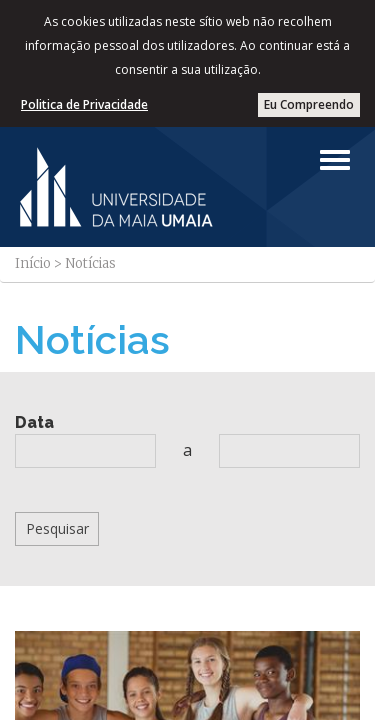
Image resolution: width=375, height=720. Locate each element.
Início (33, 263)
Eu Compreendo (309, 104)
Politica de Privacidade (84, 104)
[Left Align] (335, 160)
